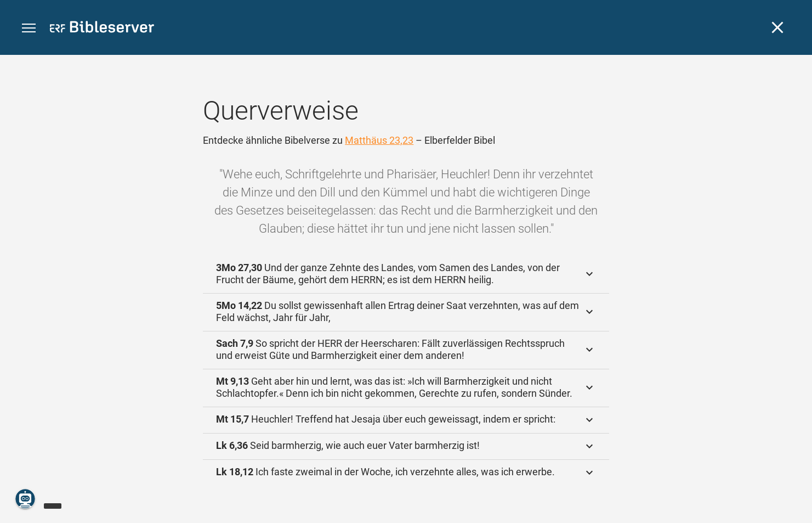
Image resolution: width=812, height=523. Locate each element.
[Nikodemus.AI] (25, 499)
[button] (29, 28)
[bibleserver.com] (102, 29)
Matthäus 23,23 (379, 140)
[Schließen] (777, 27)
